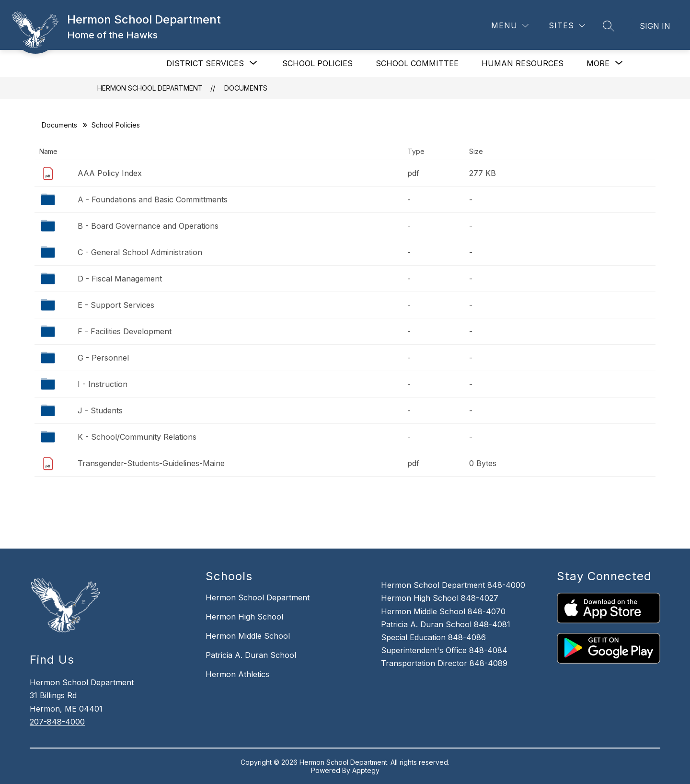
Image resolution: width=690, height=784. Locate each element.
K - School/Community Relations (137, 437)
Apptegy (366, 770)
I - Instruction (103, 384)
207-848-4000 (57, 722)
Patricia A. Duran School (251, 655)
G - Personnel (103, 358)
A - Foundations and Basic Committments (153, 199)
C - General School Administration (140, 252)
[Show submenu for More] (598, 63)
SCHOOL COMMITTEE (417, 63)
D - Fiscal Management (120, 279)
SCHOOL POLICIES (317, 63)
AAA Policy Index (110, 173)
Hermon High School (244, 617)
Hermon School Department (150, 88)
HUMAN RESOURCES (523, 63)
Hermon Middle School (248, 636)
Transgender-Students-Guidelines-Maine (151, 463)
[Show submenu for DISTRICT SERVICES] (205, 63)
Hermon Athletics (237, 674)
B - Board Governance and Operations (148, 226)
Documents (246, 88)
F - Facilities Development (125, 331)
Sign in (655, 26)
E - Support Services (116, 305)
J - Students (100, 410)
